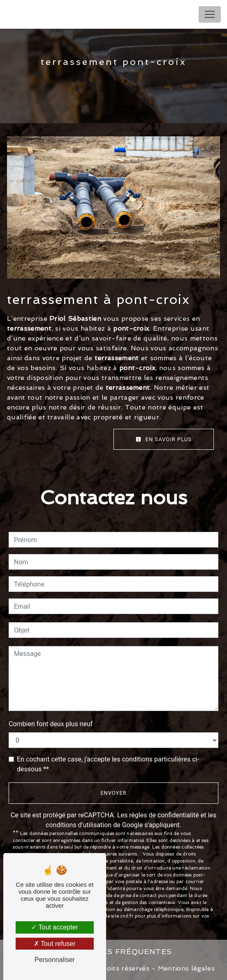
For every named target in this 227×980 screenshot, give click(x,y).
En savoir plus (164, 439)
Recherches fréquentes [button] (113, 951)
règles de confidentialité (164, 815)
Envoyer (113, 793)
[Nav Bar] (210, 14)
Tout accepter (54, 927)
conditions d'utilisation (79, 825)
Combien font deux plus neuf (51, 724)
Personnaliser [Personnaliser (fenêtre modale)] (55, 960)
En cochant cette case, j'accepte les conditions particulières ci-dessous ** (108, 764)
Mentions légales (185, 968)
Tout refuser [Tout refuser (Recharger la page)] (55, 944)
